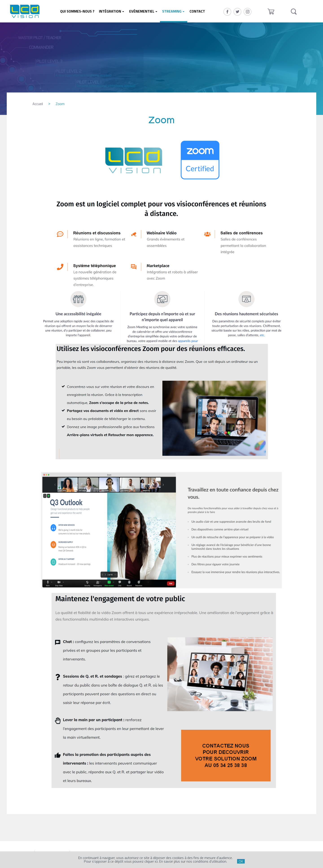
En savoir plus (170, 861)
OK (241, 861)
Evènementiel (142, 11)
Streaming (172, 11)
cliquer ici (151, 861)
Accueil (38, 104)
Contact (197, 11)
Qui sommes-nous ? (77, 11)
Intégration (110, 11)
